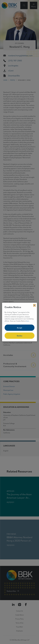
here (28, 321)
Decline (20, 336)
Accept (19, 328)
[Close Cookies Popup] (34, 305)
